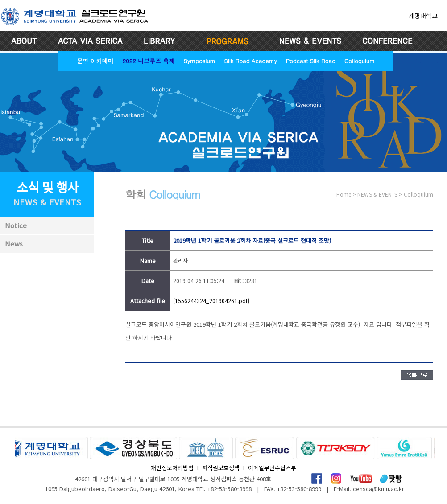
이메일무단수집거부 (272, 468)
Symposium (199, 61)
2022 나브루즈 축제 (148, 61)
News (14, 244)
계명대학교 (423, 16)
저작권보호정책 (221, 468)
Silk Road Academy (250, 61)
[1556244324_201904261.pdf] (211, 301)
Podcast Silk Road (311, 61)
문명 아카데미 (95, 61)
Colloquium (360, 61)
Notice (16, 225)
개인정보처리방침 (172, 468)
